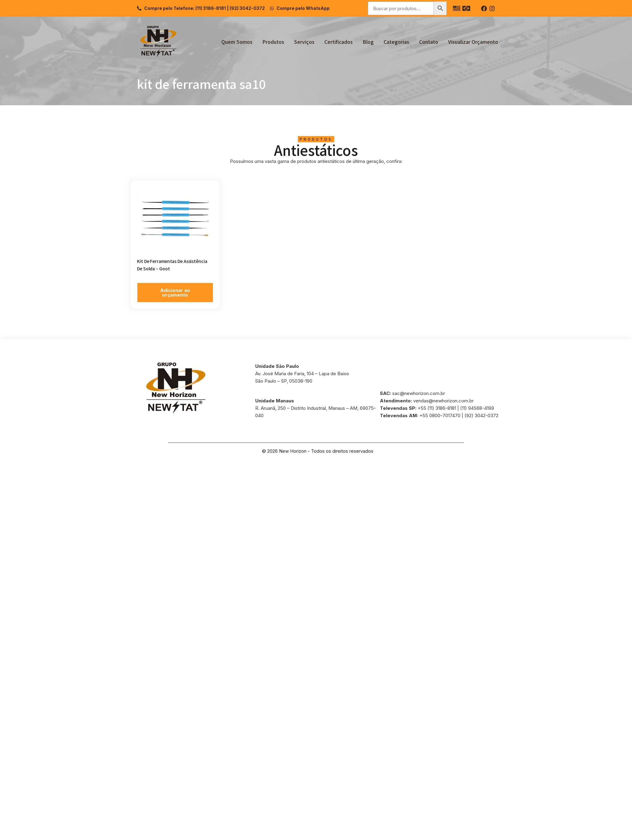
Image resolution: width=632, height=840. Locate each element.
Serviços (304, 42)
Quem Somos (237, 42)
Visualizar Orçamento (473, 42)
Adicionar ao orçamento (175, 293)
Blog (368, 42)
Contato (429, 42)
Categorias (396, 42)
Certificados (339, 42)
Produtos (273, 42)
